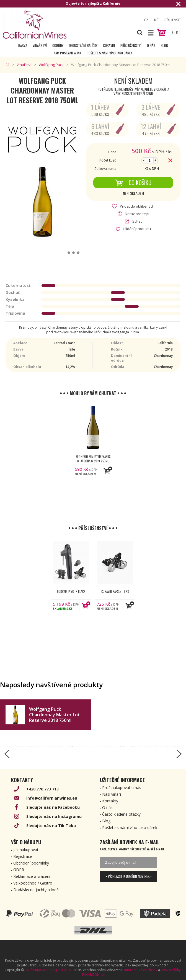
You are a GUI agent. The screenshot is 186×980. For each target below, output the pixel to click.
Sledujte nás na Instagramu (54, 816)
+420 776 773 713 (42, 789)
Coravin (109, 45)
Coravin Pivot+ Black (71, 591)
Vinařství (40, 45)
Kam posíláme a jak (67, 53)
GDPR (19, 870)
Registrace (23, 856)
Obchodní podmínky (31, 863)
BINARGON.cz (93, 975)
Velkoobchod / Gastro (33, 883)
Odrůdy (58, 45)
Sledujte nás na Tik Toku (51, 826)
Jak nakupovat (26, 850)
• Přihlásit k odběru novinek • (129, 876)
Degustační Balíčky (83, 45)
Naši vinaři (112, 794)
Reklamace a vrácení (32, 876)
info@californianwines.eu (52, 798)
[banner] (35, 25)
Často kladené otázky (121, 814)
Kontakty (110, 801)
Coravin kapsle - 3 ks (115, 591)
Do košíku (133, 183)
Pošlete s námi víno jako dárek (109, 53)
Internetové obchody (141, 970)
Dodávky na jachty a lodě (36, 890)
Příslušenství (131, 45)
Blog (164, 45)
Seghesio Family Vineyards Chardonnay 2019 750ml (93, 459)
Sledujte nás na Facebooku (53, 807)
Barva (23, 45)
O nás (151, 45)
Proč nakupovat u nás (122, 788)
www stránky (171, 970)
